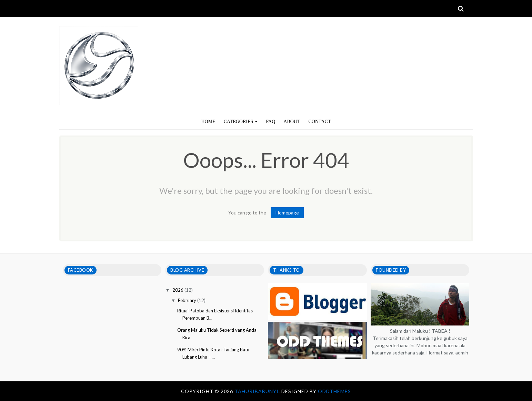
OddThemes (334, 391)
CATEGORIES (241, 122)
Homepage (287, 213)
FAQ (270, 122)
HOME (208, 122)
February (188, 300)
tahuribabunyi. (258, 391)
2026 (178, 290)
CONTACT (320, 122)
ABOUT (292, 122)
